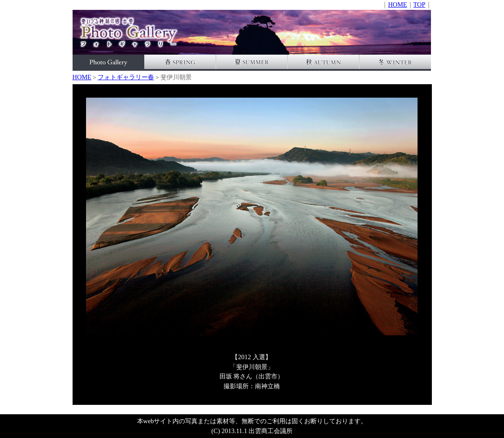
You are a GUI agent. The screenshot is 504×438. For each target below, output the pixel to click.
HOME (397, 4)
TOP (420, 4)
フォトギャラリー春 (126, 77)
